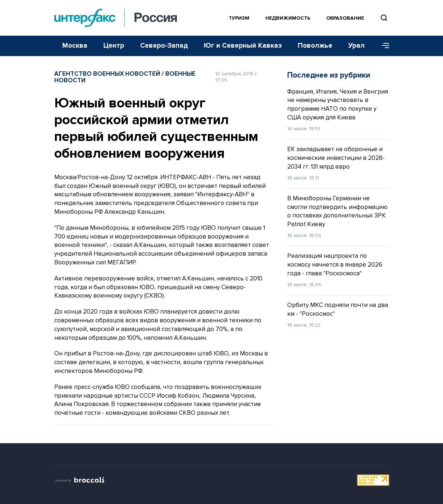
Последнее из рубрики (329, 75)
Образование (345, 18)
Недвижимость (288, 18)
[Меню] (383, 46)
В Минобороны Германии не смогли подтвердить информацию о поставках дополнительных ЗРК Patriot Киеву (337, 211)
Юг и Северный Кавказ (243, 46)
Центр (114, 46)
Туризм (239, 18)
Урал (357, 46)
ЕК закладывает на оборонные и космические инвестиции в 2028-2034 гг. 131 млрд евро (336, 158)
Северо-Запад (164, 46)
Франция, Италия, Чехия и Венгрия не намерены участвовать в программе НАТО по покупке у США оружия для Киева (338, 105)
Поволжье (315, 46)
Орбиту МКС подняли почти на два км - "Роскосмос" (338, 309)
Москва (75, 46)
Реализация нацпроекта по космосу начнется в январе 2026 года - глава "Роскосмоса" (335, 265)
